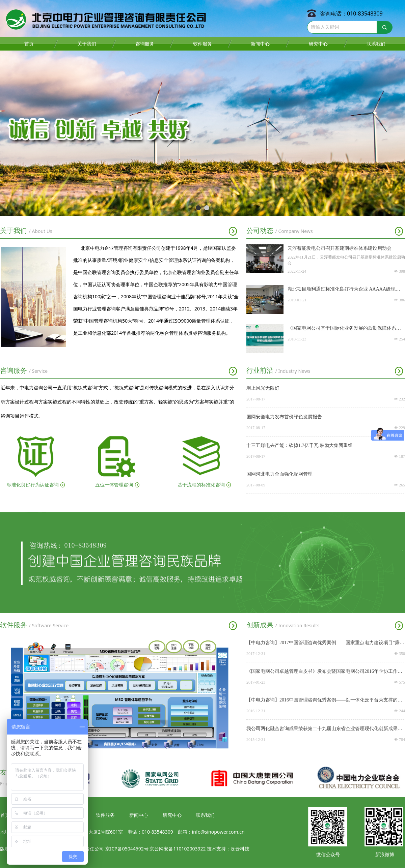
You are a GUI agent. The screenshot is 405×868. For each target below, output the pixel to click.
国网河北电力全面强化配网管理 (279, 474)
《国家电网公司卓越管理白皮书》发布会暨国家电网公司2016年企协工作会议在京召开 (324, 672)
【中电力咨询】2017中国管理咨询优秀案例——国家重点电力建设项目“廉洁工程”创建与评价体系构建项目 (325, 643)
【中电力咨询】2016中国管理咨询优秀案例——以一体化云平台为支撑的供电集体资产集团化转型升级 (324, 701)
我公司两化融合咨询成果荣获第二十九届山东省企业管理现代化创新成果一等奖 (324, 729)
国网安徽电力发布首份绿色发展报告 (284, 417)
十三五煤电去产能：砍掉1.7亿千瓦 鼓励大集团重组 (300, 445)
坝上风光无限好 (263, 388)
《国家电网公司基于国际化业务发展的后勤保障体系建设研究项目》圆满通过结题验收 (344, 329)
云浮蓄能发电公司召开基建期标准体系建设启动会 (340, 248)
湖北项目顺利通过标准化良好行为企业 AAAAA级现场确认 (344, 290)
